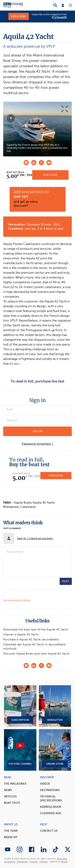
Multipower (11, 507)
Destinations (50, 790)
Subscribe (19, 16)
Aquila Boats (23, 503)
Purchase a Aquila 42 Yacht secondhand (31, 639)
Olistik (64, 862)
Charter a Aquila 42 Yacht (21, 634)
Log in (37, 431)
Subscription (20, 706)
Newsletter (55, 706)
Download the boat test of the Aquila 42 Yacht (36, 630)
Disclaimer (22, 862)
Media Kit (11, 837)
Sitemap (33, 862)
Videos (45, 784)
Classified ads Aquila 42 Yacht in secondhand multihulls (34, 647)
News (8, 790)
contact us (49, 831)
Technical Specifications (51, 798)
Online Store (55, 750)
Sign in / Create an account (35, 538)
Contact (44, 862)
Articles (10, 796)
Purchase (50, 175)
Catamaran (28, 507)
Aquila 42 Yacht (44, 503)
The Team (11, 831)
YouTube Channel (20, 750)
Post (66, 581)
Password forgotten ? (38, 444)
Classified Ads (51, 813)
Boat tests (12, 803)
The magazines (15, 784)
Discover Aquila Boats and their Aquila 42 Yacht (36, 654)
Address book (51, 807)
